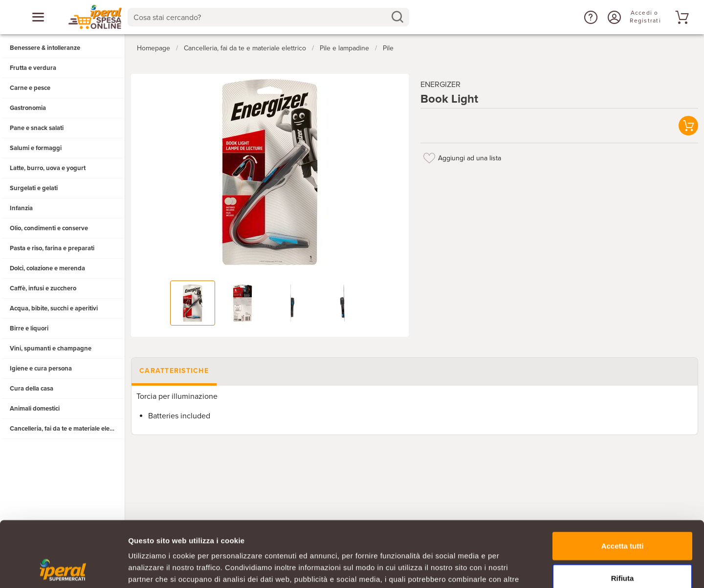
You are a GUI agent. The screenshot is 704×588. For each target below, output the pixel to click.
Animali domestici (35, 409)
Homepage (154, 48)
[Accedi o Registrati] (613, 17)
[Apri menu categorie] (38, 17)
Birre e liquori (29, 328)
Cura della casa (32, 389)
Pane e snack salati (37, 128)
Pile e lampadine (344, 48)
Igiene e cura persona (41, 369)
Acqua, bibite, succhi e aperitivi (54, 308)
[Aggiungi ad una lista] (429, 158)
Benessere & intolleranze (45, 48)
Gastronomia (28, 108)
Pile (388, 48)
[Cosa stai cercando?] (260, 17)
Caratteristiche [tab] (174, 371)
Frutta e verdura (33, 68)
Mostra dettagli (514, 569)
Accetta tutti (623, 484)
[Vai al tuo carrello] (681, 17)
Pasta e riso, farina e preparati (52, 248)
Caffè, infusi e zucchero (43, 288)
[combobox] (268, 17)
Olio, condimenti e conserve (49, 228)
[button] (590, 17)
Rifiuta (623, 516)
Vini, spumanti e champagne (51, 348)
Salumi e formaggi (36, 148)
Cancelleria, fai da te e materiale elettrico (67, 429)
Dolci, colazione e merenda (47, 268)
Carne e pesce (30, 88)
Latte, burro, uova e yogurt (48, 168)
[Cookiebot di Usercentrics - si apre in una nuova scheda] (63, 569)
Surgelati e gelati (34, 188)
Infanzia (21, 208)
